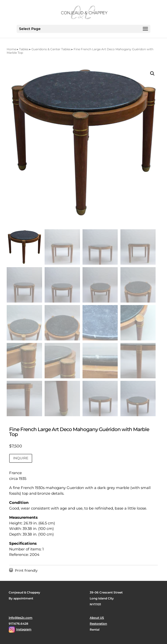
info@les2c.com (21, 618)
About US (97, 618)
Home (11, 49)
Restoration (98, 624)
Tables (24, 49)
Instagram (24, 629)
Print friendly (23, 570)
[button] (152, 74)
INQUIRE (21, 458)
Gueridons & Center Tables (51, 49)
